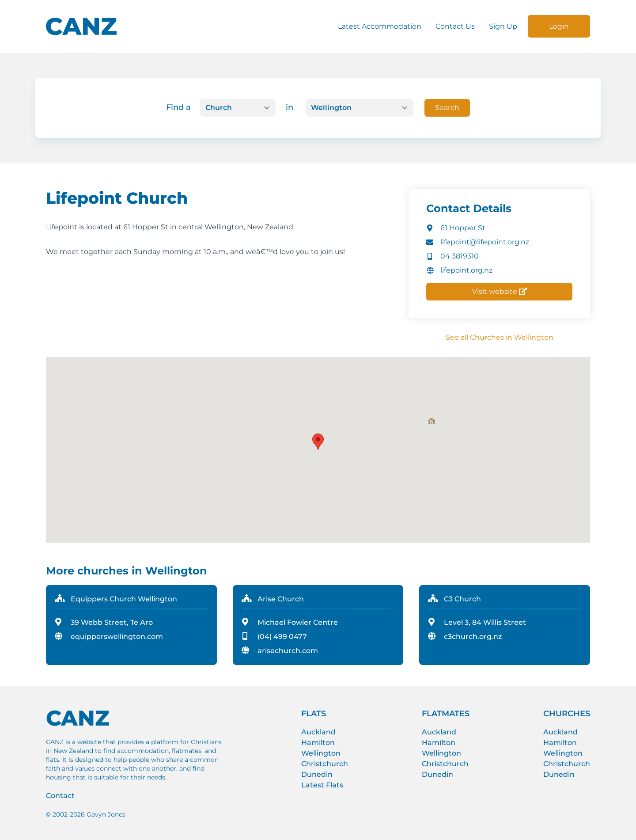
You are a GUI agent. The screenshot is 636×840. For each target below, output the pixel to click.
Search (447, 108)
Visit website (500, 291)
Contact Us (455, 26)
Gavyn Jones (106, 814)
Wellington (321, 753)
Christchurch (325, 764)
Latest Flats (322, 785)
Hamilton (318, 743)
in (290, 107)
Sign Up (503, 26)
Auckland (318, 732)
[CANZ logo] (81, 27)
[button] (432, 421)
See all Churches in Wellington (500, 337)
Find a (178, 107)
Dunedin (317, 774)
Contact (60, 796)
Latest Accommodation (380, 26)
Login (559, 26)
